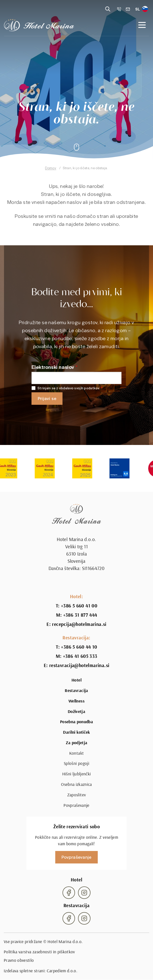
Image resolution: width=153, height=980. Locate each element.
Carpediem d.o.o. (62, 971)
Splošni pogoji (76, 763)
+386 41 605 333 (80, 656)
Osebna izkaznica (76, 784)
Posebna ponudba (76, 722)
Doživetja (76, 711)
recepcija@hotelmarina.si (79, 624)
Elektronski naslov (53, 367)
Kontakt (76, 753)
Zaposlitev (76, 795)
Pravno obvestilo (19, 960)
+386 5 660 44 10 (79, 647)
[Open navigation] (142, 25)
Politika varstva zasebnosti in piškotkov (39, 952)
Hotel (76, 680)
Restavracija (76, 691)
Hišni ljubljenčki (77, 774)
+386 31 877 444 (80, 615)
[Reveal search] (108, 9)
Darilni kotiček (76, 732)
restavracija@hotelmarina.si (79, 665)
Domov (50, 168)
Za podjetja (77, 743)
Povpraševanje (76, 805)
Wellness (76, 701)
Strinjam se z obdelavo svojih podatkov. (69, 388)
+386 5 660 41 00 (79, 606)
